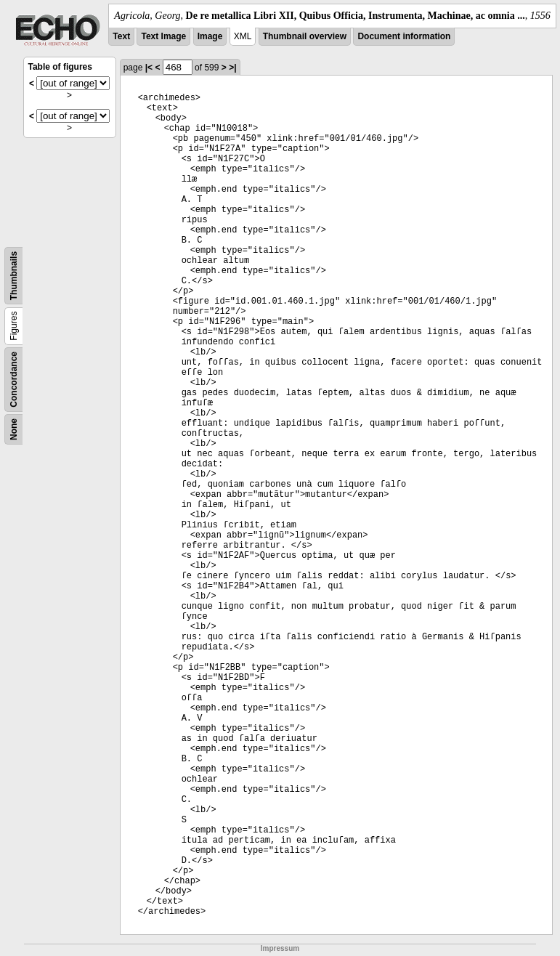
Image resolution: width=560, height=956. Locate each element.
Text (121, 36)
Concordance (14, 380)
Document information (404, 36)
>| (232, 68)
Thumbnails (14, 276)
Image (210, 36)
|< (149, 68)
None (14, 429)
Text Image (163, 36)
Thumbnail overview (305, 36)
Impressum (280, 948)
